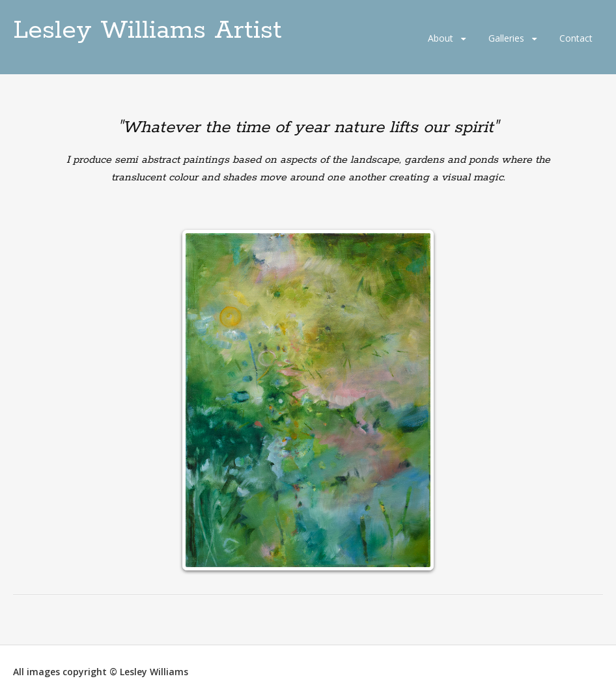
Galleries (506, 38)
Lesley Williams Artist (147, 31)
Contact (576, 38)
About (441, 38)
